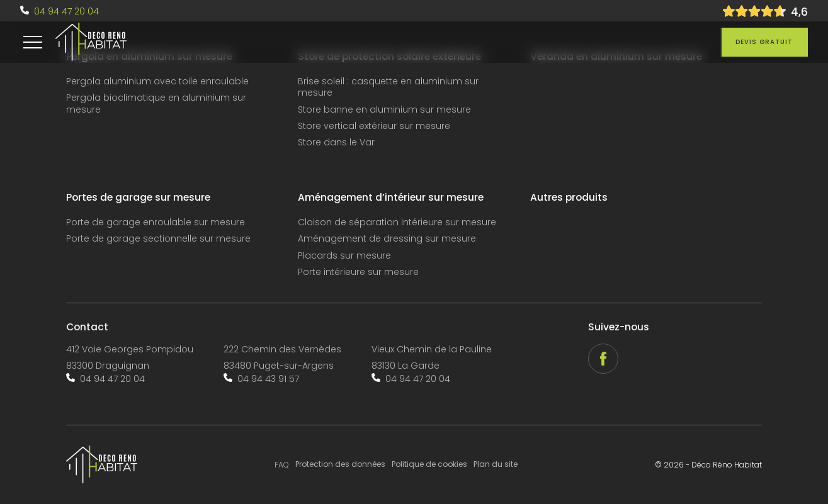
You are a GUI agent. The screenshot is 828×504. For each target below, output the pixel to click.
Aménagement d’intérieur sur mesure (391, 198)
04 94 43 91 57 (268, 379)
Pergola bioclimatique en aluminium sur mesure (156, 104)
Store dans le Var (336, 143)
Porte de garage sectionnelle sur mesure (158, 239)
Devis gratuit (764, 42)
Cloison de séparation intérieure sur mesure (397, 222)
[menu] (33, 42)
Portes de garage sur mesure (138, 198)
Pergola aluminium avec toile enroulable (157, 81)
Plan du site (496, 464)
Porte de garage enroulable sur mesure (156, 222)
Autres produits (569, 198)
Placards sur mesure (344, 256)
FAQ (282, 465)
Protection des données (340, 464)
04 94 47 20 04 (66, 11)
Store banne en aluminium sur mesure (384, 110)
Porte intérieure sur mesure (358, 272)
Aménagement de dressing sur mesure (387, 239)
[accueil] (91, 42)
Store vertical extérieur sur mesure (374, 126)
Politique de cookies (429, 464)
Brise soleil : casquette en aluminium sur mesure (388, 87)
